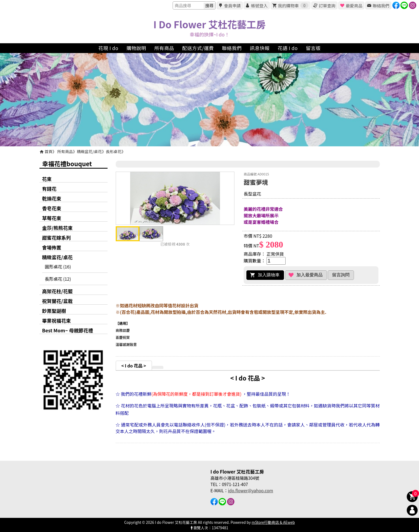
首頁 (49, 151)
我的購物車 (293, 5)
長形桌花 (114, 151)
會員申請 (232, 5)
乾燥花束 (52, 198)
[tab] (134, 365)
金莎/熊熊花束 (57, 228)
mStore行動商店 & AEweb (273, 522)
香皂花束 (52, 208)
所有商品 (65, 151)
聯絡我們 (381, 5)
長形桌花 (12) (58, 279)
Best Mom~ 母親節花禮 (68, 330)
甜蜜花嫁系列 (57, 238)
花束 (47, 179)
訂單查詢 (327, 5)
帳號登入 (259, 5)
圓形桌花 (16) (58, 267)
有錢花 (49, 189)
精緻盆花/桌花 (89, 151)
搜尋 (209, 6)
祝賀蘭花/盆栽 (57, 301)
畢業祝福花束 (57, 321)
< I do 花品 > (134, 366)
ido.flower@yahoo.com (250, 490)
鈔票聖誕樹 (54, 311)
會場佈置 (52, 247)
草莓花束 (52, 218)
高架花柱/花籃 (57, 291)
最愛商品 (354, 5)
